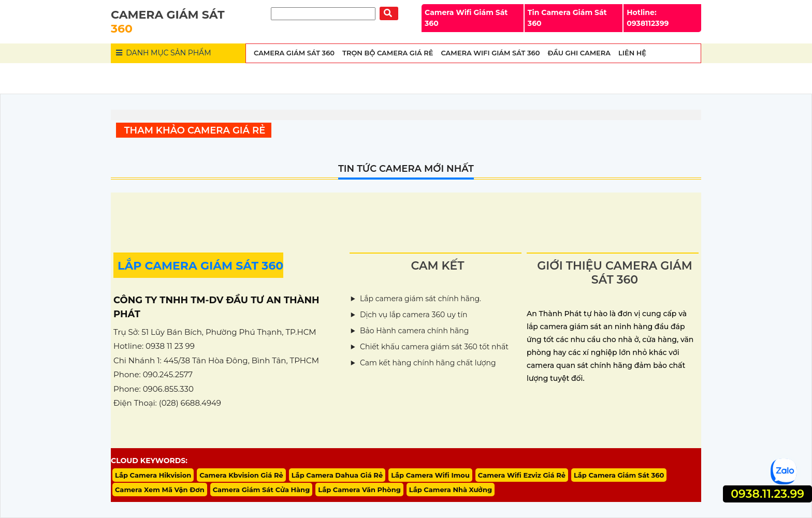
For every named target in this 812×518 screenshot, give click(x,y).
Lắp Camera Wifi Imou (430, 475)
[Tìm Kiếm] (323, 14)
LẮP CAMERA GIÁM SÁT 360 (200, 266)
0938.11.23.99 (767, 494)
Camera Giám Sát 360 (294, 53)
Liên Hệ (632, 53)
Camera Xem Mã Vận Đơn (160, 490)
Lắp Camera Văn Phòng (359, 490)
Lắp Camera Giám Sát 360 (619, 475)
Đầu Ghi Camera (579, 53)
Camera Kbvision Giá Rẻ (241, 475)
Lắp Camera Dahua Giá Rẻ (337, 475)
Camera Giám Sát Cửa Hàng (262, 490)
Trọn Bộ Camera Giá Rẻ (388, 53)
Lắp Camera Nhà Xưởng (451, 490)
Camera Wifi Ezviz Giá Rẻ (522, 475)
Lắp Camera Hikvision (153, 475)
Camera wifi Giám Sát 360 (490, 53)
